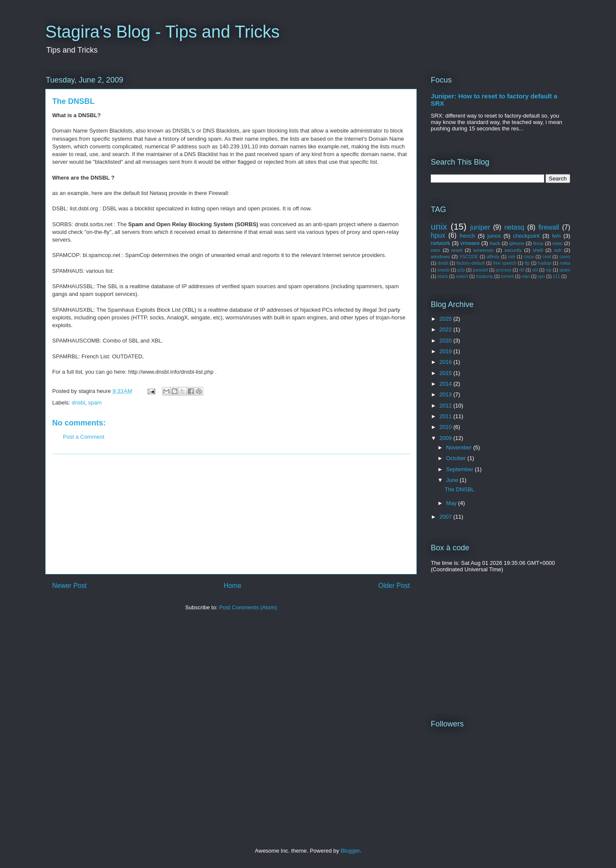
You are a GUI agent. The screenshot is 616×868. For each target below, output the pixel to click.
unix (439, 226)
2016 (446, 362)
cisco (529, 257)
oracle (444, 270)
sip (549, 270)
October (457, 458)
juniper (480, 227)
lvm (556, 236)
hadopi (545, 263)
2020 (446, 341)
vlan (526, 276)
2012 (446, 406)
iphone (517, 243)
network (441, 243)
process (503, 270)
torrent (507, 276)
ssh (558, 250)
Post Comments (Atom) (248, 607)
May (452, 503)
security (513, 250)
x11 (556, 276)
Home (233, 586)
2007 (446, 517)
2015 (446, 373)
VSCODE (469, 257)
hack (495, 243)
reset (457, 250)
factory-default (471, 263)
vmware (470, 243)
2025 (446, 319)
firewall (549, 227)
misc (557, 243)
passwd (480, 270)
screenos (483, 250)
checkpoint (526, 236)
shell (538, 250)
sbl (535, 270)
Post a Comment (84, 437)
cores (565, 257)
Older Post (394, 586)
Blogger (350, 851)
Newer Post (70, 586)
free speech (505, 263)
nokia (565, 263)
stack (443, 276)
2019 (446, 351)
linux (538, 243)
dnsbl (78, 403)
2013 (446, 394)
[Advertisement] (231, 514)
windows (440, 256)
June (453, 480)
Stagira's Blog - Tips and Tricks (163, 32)
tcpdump (485, 276)
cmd (547, 257)
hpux (438, 235)
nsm (435, 250)
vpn (541, 276)
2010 (446, 427)
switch (462, 276)
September (461, 469)
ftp (527, 263)
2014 (446, 384)
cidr (512, 257)
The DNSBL (459, 489)
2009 (446, 438)
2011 (446, 416)
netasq (514, 227)
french (467, 236)
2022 (446, 329)
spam (95, 403)
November (460, 447)
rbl (522, 270)
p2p (461, 270)
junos (494, 236)
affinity (493, 257)
